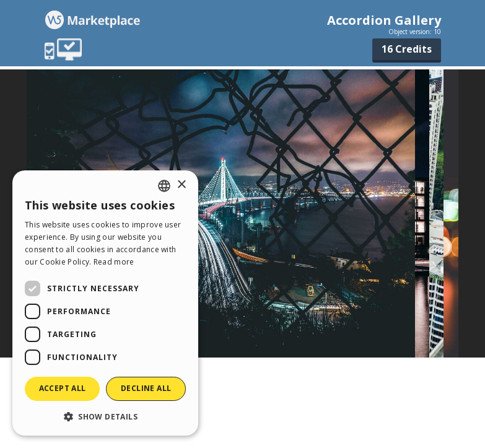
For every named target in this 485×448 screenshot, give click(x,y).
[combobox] (164, 186)
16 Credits (407, 49)
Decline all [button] (146, 388)
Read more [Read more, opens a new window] (114, 262)
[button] (105, 416)
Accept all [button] (63, 388)
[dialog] (105, 303)
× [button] (181, 185)
